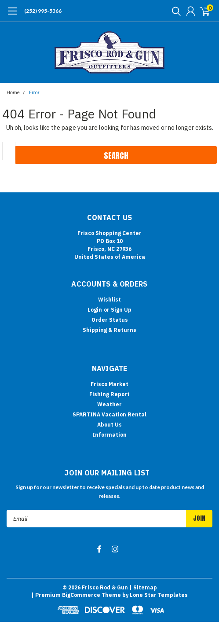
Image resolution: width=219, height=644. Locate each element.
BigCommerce (81, 595)
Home (13, 93)
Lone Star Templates (159, 595)
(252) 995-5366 (43, 11)
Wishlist (109, 300)
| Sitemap (143, 587)
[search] (174, 11)
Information (109, 435)
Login (95, 310)
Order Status (110, 320)
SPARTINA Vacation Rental (109, 414)
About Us (109, 425)
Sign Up (121, 310)
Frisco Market (109, 384)
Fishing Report (109, 394)
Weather (109, 404)
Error (34, 93)
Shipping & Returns (109, 330)
